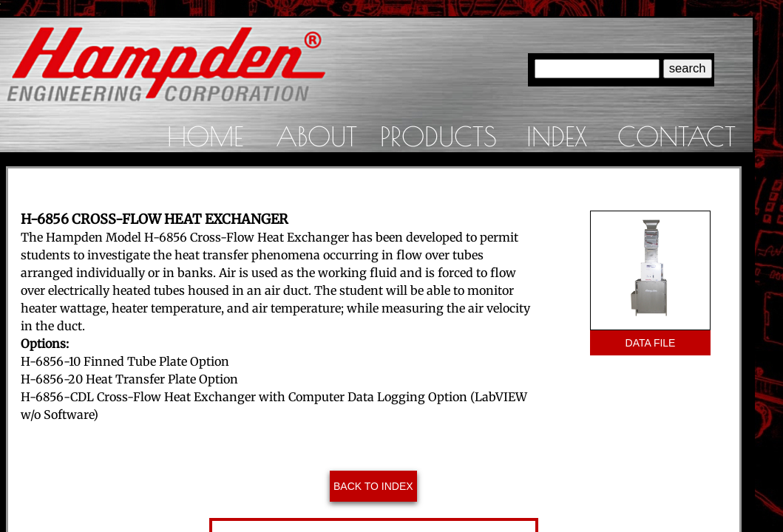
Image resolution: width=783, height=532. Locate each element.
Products (438, 136)
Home (205, 136)
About (316, 136)
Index (557, 136)
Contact (677, 136)
